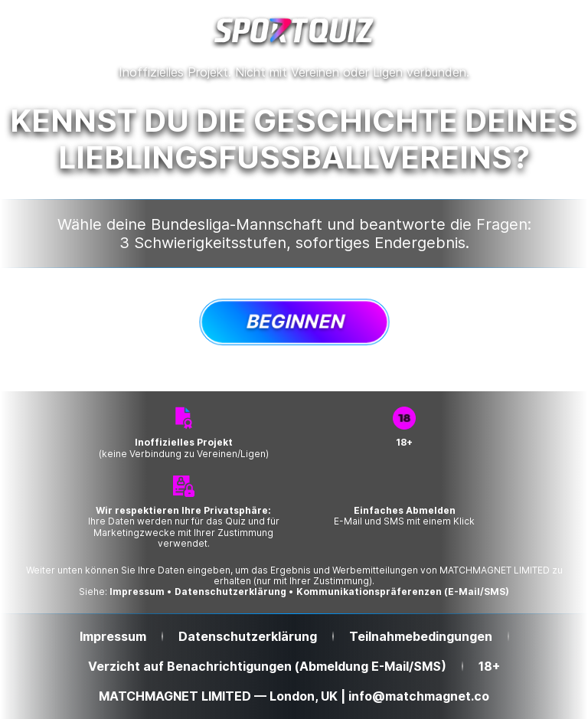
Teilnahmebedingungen (421, 637)
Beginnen (294, 321)
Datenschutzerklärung (230, 592)
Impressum (137, 592)
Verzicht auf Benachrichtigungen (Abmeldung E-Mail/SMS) (267, 667)
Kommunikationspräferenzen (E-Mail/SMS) (403, 592)
